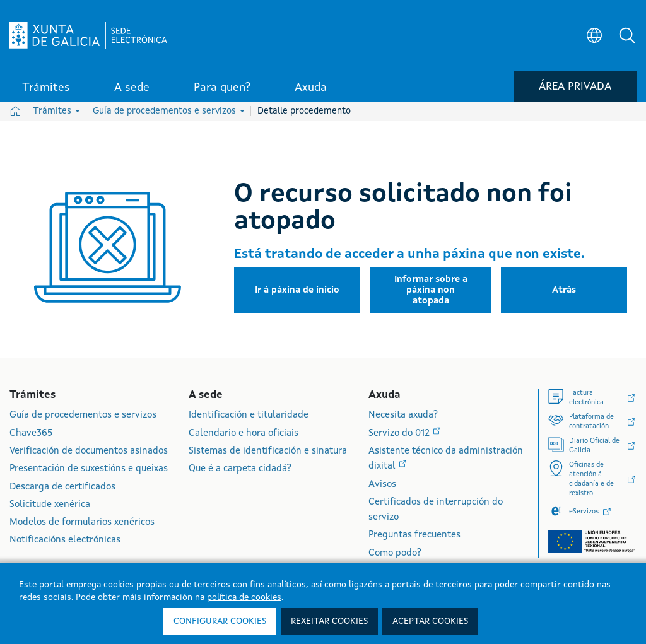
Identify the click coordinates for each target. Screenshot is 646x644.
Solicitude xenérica (50, 505)
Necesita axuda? (403, 415)
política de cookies (244, 597)
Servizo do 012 (400, 434)
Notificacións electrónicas (65, 540)
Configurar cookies (220, 621)
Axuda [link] (311, 88)
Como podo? (395, 553)
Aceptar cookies (430, 621)
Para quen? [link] (222, 88)
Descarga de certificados (62, 487)
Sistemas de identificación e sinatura (268, 451)
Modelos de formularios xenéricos (82, 523)
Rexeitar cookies (329, 621)
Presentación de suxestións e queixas (89, 469)
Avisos (382, 485)
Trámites (56, 111)
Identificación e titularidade (249, 415)
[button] (627, 35)
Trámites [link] (46, 88)
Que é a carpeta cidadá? (240, 469)
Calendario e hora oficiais (244, 434)
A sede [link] (132, 88)
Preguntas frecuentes (414, 535)
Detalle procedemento (304, 111)
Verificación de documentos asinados (89, 451)
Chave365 (31, 434)
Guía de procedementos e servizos (169, 111)
